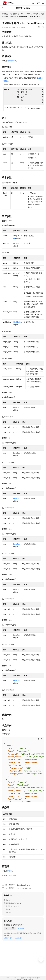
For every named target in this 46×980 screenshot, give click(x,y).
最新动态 (7, 900)
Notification (18, 322)
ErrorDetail (17, 408)
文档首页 (5, 14)
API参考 (28, 14)
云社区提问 (19, 938)
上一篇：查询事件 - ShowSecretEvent (16, 885)
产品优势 (7, 912)
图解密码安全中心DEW (12, 903)
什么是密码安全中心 (11, 906)
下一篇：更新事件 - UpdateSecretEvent (16, 888)
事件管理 (13, 16)
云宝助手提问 (8, 938)
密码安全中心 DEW (17, 14)
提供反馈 (21, 928)
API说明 (36, 14)
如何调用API (12, 61)
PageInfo (17, 243)
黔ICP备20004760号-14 (33, 978)
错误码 (9, 871)
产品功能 (7, 909)
